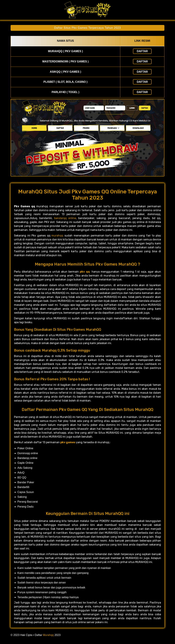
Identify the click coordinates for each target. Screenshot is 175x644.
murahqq (57, 236)
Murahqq (48, 635)
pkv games (68, 442)
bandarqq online (65, 218)
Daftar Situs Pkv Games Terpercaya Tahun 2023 (87, 28)
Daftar (142, 51)
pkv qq (85, 272)
